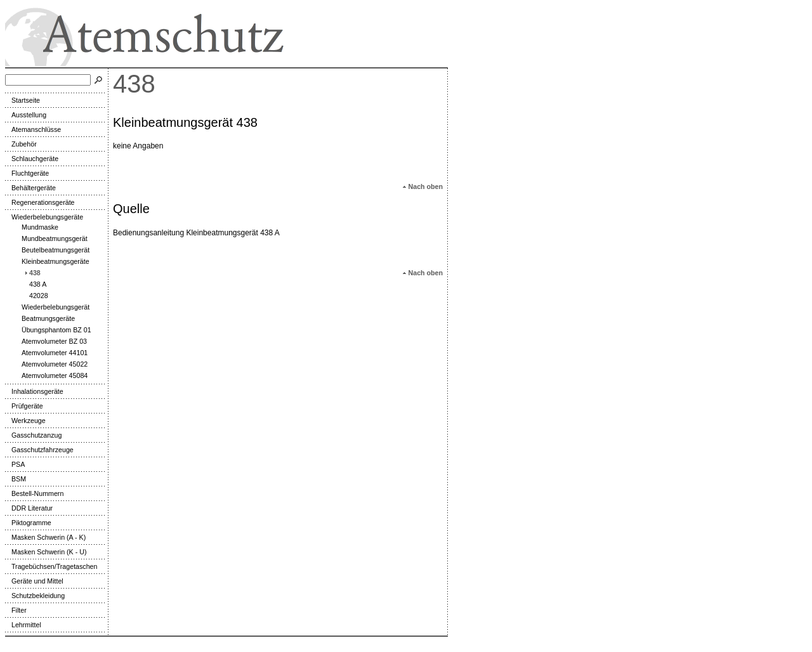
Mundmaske (37, 227)
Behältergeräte (30, 188)
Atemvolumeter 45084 (51, 375)
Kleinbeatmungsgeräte (52, 261)
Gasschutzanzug (33, 435)
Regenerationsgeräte (40, 202)
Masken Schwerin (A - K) (45, 537)
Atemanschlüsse (33, 129)
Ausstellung (26, 115)
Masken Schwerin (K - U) (46, 552)
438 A (35, 284)
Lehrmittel (23, 625)
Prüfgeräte (24, 406)
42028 (36, 296)
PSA (15, 464)
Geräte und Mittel (34, 581)
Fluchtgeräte (27, 173)
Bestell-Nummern (34, 493)
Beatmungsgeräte (45, 318)
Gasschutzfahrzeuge (39, 450)
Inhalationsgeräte (34, 391)
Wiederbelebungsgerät (52, 307)
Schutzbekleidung (35, 596)
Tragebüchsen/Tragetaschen (51, 566)
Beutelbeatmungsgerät (52, 250)
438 (32, 273)
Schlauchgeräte (32, 159)
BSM (16, 479)
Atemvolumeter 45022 (51, 364)
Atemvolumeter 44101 (51, 353)
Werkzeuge (25, 421)
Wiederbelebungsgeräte (44, 217)
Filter (16, 610)
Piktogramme (28, 523)
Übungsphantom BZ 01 (53, 330)
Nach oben (422, 186)
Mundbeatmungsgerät (51, 238)
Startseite (23, 100)
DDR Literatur (29, 508)
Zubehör (21, 144)
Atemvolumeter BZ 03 (51, 341)
